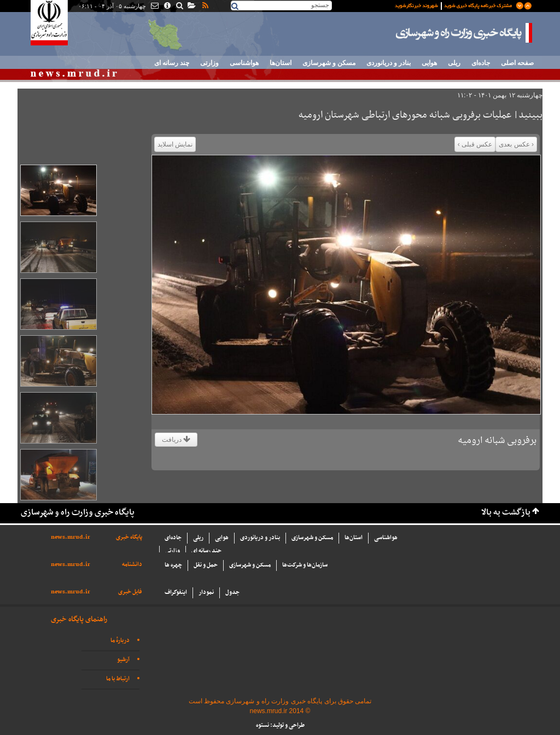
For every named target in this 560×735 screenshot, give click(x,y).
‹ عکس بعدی (516, 144)
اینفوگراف (176, 593)
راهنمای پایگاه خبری (79, 619)
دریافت (176, 440)
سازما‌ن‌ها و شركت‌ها (305, 565)
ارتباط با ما (118, 679)
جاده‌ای (481, 63)
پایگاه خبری (129, 537)
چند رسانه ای (172, 63)
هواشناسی (244, 63)
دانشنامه (132, 565)
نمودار (206, 593)
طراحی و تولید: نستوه (280, 725)
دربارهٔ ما (120, 641)
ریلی (454, 63)
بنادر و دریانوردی (389, 63)
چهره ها (173, 565)
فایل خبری (130, 592)
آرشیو (123, 660)
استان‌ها (281, 63)
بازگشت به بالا (506, 513)
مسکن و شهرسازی (329, 63)
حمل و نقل (206, 565)
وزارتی (209, 63)
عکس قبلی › (475, 144)
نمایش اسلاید (175, 144)
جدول (232, 593)
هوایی (429, 63)
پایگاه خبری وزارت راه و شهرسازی (464, 33)
